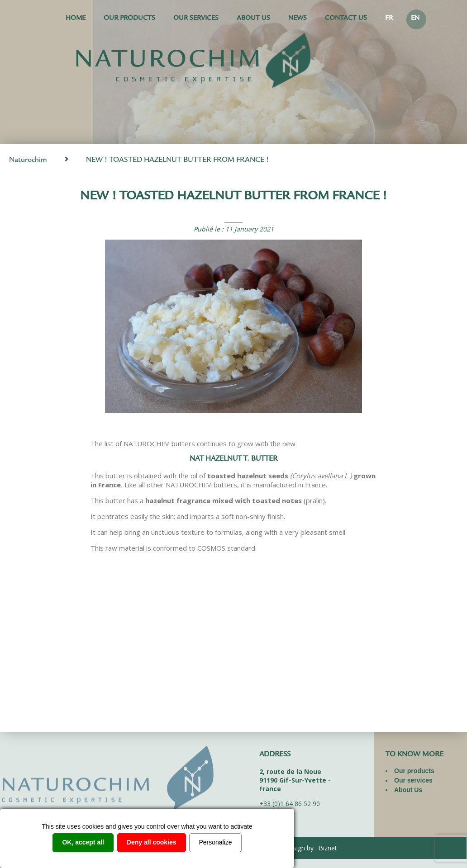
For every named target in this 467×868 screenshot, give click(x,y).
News (298, 19)
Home (76, 19)
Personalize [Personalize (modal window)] (215, 842)
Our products (129, 19)
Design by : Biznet (311, 848)
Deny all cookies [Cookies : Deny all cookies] (152, 842)
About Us (253, 19)
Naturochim (28, 160)
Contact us (346, 19)
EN (415, 19)
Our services (196, 19)
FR (389, 19)
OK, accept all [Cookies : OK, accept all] (83, 842)
